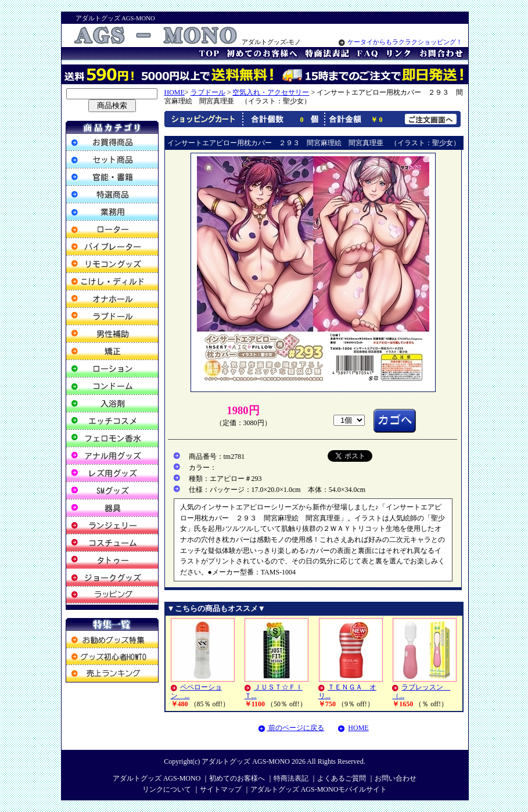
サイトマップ (221, 789)
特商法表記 (291, 778)
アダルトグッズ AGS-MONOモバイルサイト (319, 789)
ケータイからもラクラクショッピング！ (401, 42)
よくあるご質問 (342, 778)
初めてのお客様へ (237, 778)
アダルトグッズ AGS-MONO (246, 761)
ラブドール (208, 92)
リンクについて (167, 789)
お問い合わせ (396, 778)
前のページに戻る (291, 728)
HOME (175, 92)
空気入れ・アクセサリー (271, 92)
